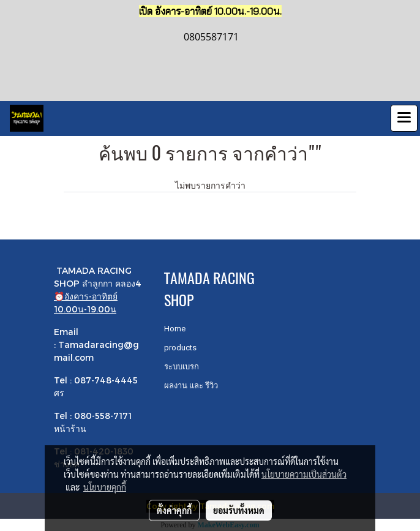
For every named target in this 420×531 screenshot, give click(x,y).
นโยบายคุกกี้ (105, 487)
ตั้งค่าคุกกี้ (174, 510)
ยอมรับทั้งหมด (239, 510)
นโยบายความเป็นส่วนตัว (304, 474)
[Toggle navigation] (404, 118)
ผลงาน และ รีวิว (191, 386)
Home (175, 329)
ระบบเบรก (182, 367)
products (180, 348)
